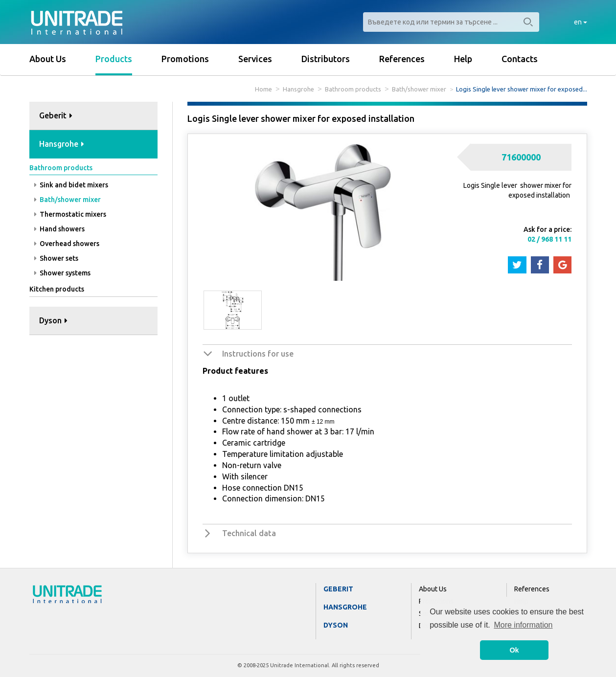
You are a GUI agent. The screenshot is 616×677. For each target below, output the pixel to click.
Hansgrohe (298, 89)
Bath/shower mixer (419, 89)
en (581, 22)
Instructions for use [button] (258, 354)
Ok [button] (514, 650)
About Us (48, 59)
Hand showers (59, 229)
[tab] (94, 116)
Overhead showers (67, 244)
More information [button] (523, 625)
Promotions (185, 59)
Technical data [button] (249, 533)
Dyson (336, 625)
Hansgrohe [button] (62, 144)
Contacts (520, 59)
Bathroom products (353, 89)
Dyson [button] (53, 320)
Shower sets (56, 258)
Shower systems (62, 273)
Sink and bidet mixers (71, 185)
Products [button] (114, 59)
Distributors (326, 59)
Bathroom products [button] (61, 168)
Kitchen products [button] (57, 289)
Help (463, 59)
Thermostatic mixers (70, 214)
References (402, 59)
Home (263, 89)
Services (255, 59)
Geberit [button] (56, 115)
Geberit (338, 589)
